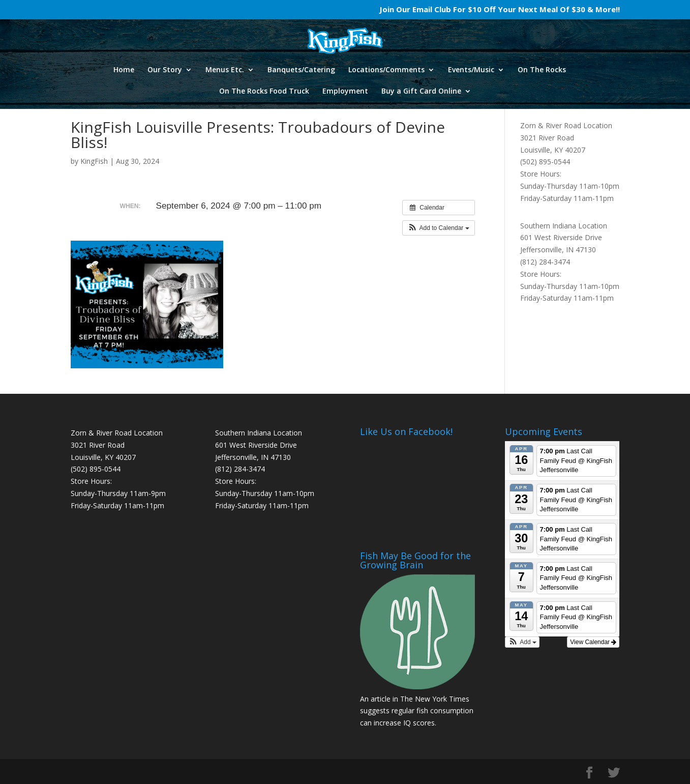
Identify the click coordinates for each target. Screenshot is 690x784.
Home (124, 70)
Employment (345, 92)
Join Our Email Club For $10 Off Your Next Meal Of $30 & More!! (500, 10)
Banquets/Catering (301, 70)
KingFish (94, 161)
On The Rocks (542, 70)
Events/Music (471, 70)
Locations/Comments (386, 70)
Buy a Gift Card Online (421, 92)
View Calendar (593, 642)
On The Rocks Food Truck (264, 92)
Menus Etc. (225, 70)
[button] (439, 228)
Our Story (165, 70)
